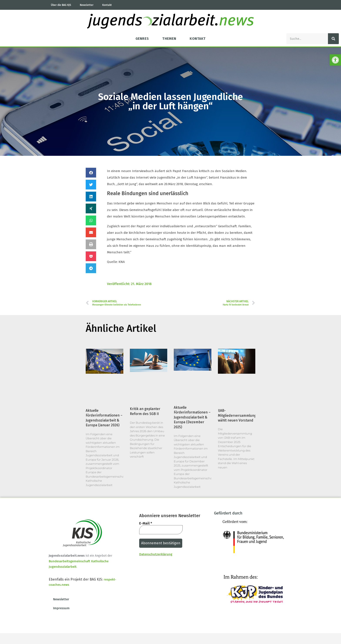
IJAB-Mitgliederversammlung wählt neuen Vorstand (237, 415)
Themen (169, 39)
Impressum (61, 608)
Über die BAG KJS (61, 5)
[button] (91, 173)
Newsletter (87, 5)
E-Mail (146, 523)
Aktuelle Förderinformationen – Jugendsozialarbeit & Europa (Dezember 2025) (192, 417)
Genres (142, 39)
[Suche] (333, 39)
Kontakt (107, 5)
